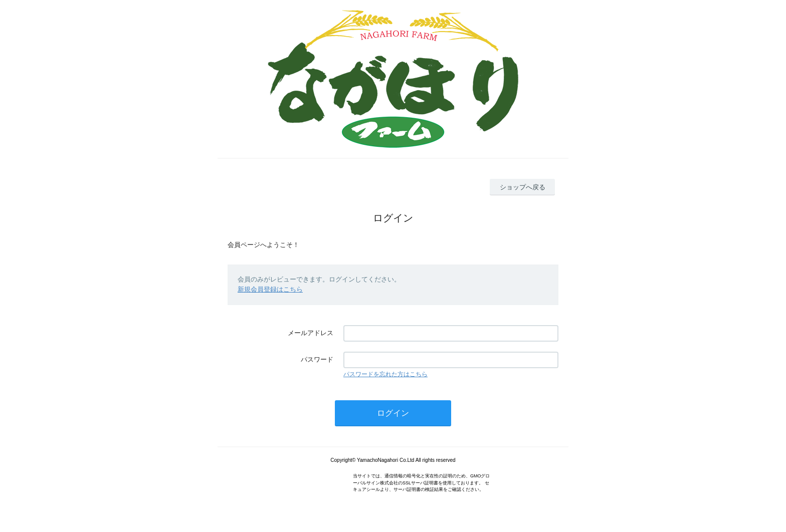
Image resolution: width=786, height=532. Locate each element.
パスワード (317, 359)
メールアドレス (311, 333)
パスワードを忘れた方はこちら (385, 374)
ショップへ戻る (523, 187)
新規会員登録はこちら (270, 289)
